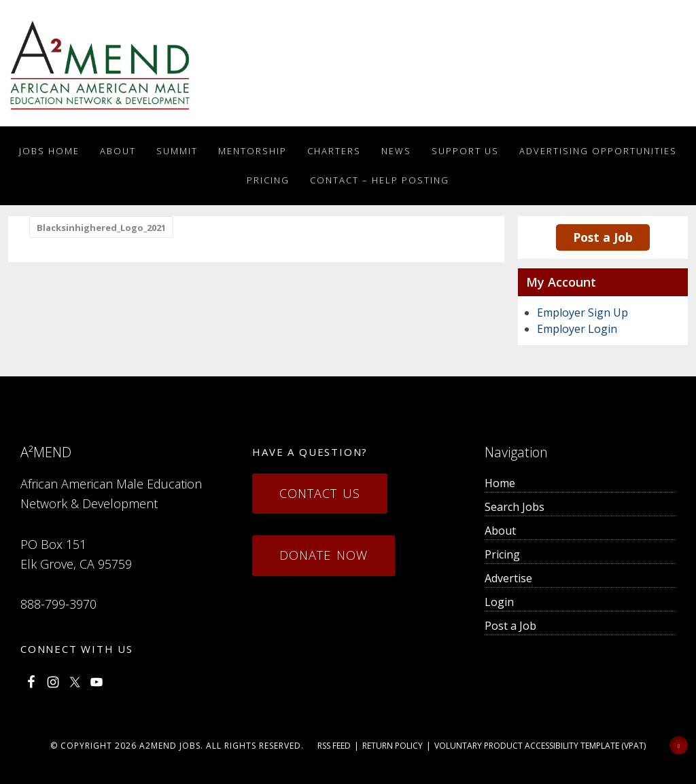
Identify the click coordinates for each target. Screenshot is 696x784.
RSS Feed (334, 746)
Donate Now (324, 555)
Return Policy (393, 746)
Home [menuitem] (500, 483)
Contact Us (320, 493)
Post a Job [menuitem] (510, 626)
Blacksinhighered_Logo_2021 (101, 228)
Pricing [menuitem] (502, 554)
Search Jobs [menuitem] (515, 507)
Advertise (508, 578)
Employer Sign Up (582, 313)
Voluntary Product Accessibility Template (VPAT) (540, 746)
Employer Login (577, 329)
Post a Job (603, 237)
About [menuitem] (500, 531)
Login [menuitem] (499, 602)
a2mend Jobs (170, 746)
